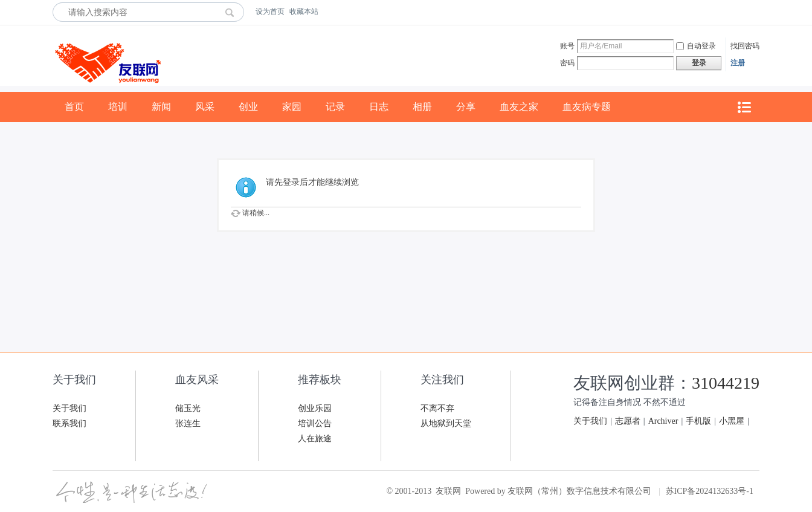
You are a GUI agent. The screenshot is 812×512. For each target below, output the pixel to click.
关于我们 (69, 408)
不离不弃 (437, 408)
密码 (567, 63)
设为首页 (270, 11)
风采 (205, 107)
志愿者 (628, 421)
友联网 (448, 491)
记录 (335, 107)
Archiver (663, 421)
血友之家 (519, 107)
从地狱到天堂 (446, 423)
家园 (292, 107)
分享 (466, 107)
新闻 (161, 107)
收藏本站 (304, 11)
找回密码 (745, 46)
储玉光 (188, 408)
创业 (248, 107)
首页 (74, 107)
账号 (567, 46)
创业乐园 (315, 408)
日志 (379, 107)
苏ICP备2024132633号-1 (710, 491)
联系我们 (69, 423)
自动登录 (696, 46)
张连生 (188, 423)
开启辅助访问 (756, 11)
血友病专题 (587, 107)
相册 (422, 107)
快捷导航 (744, 107)
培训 (118, 107)
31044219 (726, 383)
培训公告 (315, 423)
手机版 (698, 421)
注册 (738, 63)
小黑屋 (732, 421)
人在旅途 (315, 439)
